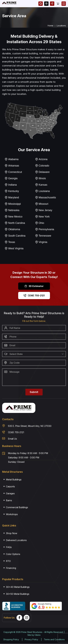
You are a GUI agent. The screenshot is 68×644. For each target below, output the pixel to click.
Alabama (12, 159)
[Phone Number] (34, 337)
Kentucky (12, 191)
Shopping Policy (11, 639)
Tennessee (43, 236)
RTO (8, 561)
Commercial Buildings (17, 507)
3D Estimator (34, 286)
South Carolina (15, 236)
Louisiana (42, 191)
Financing (11, 568)
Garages (10, 493)
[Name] (34, 328)
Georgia (11, 178)
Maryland (12, 197)
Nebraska (12, 210)
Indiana (11, 185)
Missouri (42, 204)
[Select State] (34, 354)
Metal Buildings (14, 480)
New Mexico (13, 217)
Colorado (42, 166)
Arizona (41, 159)
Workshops (12, 514)
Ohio (40, 223)
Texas (10, 242)
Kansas (41, 185)
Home (50, 26)
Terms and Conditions (54, 639)
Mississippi (13, 204)
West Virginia (14, 248)
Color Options (13, 554)
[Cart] (58, 4)
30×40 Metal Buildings (18, 587)
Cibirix (38, 635)
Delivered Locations (16, 540)
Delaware (42, 172)
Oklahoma (12, 229)
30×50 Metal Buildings (18, 594)
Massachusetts (46, 197)
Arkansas (12, 166)
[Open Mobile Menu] (64, 4)
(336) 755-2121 (34, 296)
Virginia (41, 242)
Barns (9, 500)
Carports (10, 486)
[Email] (34, 345)
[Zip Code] (34, 363)
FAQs (9, 547)
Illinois (40, 178)
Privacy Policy (31, 639)
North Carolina (15, 223)
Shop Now (12, 533)
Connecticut (13, 172)
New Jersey (44, 210)
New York (42, 217)
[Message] (34, 377)
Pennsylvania (45, 229)
